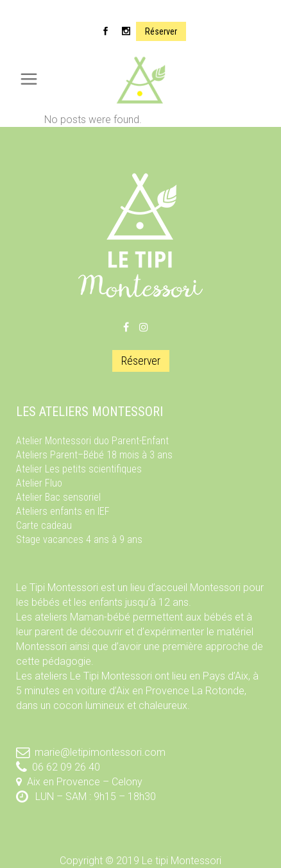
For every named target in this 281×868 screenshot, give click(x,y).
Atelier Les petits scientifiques (79, 469)
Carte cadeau (44, 525)
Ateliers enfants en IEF (63, 511)
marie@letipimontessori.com (100, 752)
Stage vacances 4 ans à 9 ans (79, 539)
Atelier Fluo (39, 483)
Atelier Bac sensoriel (58, 497)
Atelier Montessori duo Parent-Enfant (92, 441)
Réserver (161, 31)
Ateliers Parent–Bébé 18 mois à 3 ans (94, 455)
